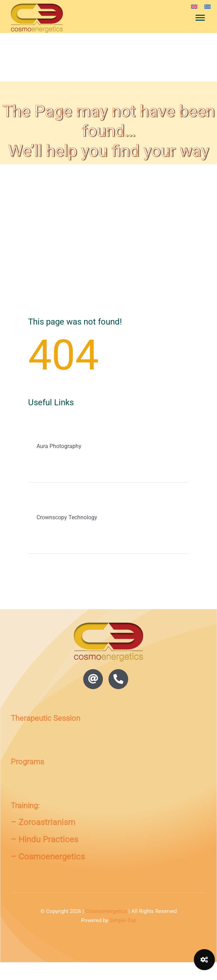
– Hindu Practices (45, 839)
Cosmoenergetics (106, 911)
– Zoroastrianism (43, 822)
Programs (28, 762)
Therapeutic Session (46, 718)
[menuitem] (194, 6)
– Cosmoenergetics (48, 856)
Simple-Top (123, 920)
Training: (25, 805)
